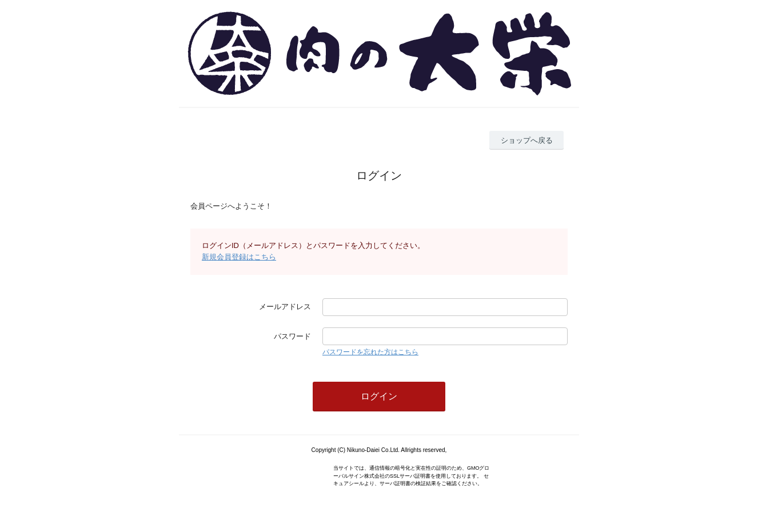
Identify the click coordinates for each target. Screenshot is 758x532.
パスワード (292, 336)
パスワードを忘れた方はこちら (370, 352)
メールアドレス (285, 307)
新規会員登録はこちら (239, 257)
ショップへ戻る (527, 140)
